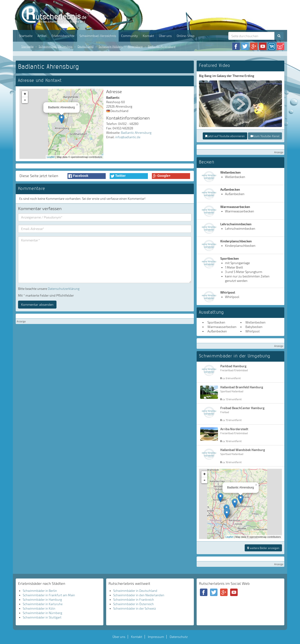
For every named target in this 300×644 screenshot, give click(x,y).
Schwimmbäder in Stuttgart (42, 617)
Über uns (165, 36)
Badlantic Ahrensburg (162, 46)
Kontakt (148, 36)
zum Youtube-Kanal (265, 136)
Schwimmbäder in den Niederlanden (139, 595)
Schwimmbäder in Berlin (40, 591)
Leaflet (51, 157)
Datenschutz (179, 637)
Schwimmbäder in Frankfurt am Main (49, 595)
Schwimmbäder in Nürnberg (42, 613)
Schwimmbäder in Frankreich (134, 600)
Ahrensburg (135, 46)
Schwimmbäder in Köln (39, 608)
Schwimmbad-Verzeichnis (98, 36)
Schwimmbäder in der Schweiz (135, 608)
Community (129, 36)
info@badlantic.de (128, 137)
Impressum (156, 637)
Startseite (26, 36)
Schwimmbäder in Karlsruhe (43, 604)
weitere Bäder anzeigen (263, 548)
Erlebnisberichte (63, 36)
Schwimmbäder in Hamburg (42, 600)
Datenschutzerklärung (64, 289)
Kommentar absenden (37, 304)
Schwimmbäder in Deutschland (135, 591)
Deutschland (86, 46)
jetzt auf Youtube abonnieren (225, 136)
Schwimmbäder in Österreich (133, 604)
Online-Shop (186, 36)
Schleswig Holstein (111, 46)
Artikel (42, 36)
